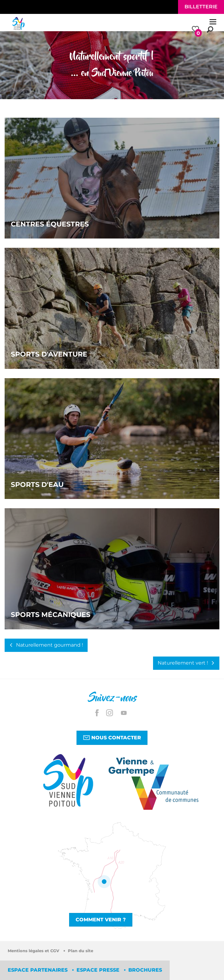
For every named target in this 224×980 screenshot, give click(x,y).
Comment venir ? (101, 920)
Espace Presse (99, 970)
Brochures (145, 970)
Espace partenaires (38, 970)
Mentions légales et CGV (34, 951)
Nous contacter (112, 737)
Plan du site (81, 951)
